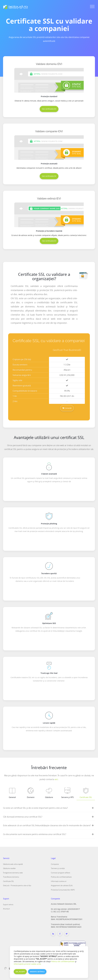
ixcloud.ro (42, 974)
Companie (55, 864)
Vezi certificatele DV (49, 109)
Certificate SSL (8, 881)
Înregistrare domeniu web (13, 873)
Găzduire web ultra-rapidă (13, 864)
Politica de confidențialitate (61, 877)
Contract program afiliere (60, 873)
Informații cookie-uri (59, 881)
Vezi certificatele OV (49, 176)
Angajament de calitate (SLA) (62, 885)
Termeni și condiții (58, 868)
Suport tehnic (8, 904)
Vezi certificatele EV (49, 241)
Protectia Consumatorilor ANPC (63, 890)
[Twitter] (67, 934)
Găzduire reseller (9, 868)
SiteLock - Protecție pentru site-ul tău (17, 885)
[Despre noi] (53, 934)
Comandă (67, 408)
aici (56, 779)
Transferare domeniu (11, 877)
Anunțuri (6, 909)
